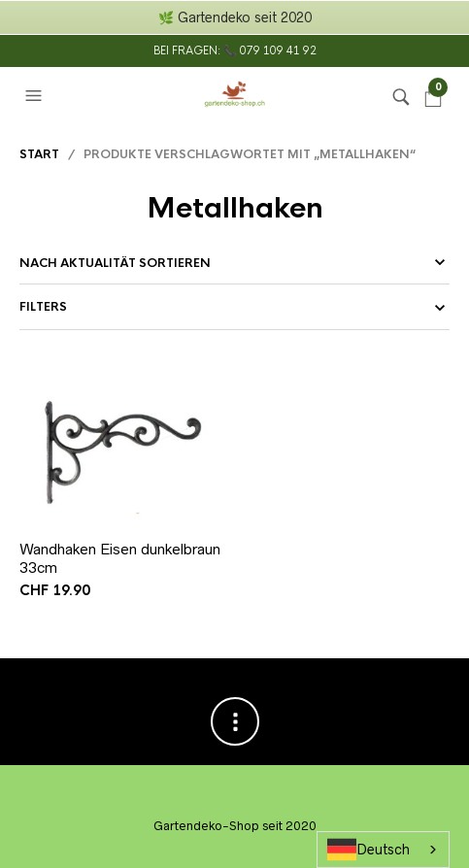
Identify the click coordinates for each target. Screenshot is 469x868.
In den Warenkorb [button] (209, 510)
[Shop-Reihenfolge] (234, 263)
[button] (36, 96)
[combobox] (383, 850)
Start (39, 154)
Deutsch (368, 850)
